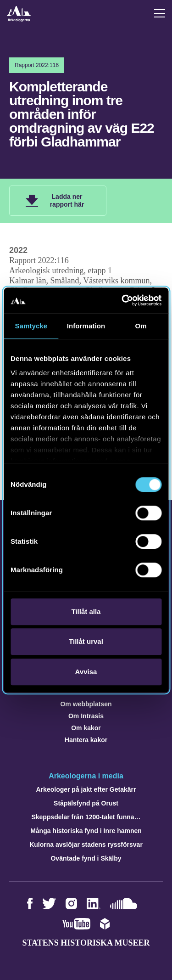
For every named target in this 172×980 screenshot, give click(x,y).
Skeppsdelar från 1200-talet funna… (86, 817)
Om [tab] (141, 326)
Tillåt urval (86, 641)
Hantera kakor (86, 740)
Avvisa (86, 672)
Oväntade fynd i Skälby (86, 858)
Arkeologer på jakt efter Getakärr (86, 789)
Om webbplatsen (86, 704)
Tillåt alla (86, 611)
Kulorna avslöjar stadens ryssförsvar (86, 845)
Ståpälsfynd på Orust (86, 803)
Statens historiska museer (86, 943)
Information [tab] (86, 326)
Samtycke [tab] (31, 326)
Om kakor (86, 728)
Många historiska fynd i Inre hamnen (86, 831)
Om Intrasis (86, 716)
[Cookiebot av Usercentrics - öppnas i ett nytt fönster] (122, 300)
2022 (18, 250)
